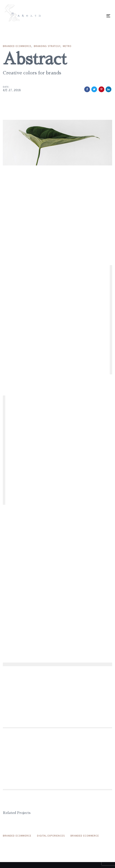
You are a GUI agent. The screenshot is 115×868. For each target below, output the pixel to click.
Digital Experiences (51, 836)
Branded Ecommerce (17, 46)
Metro (67, 46)
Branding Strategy (47, 46)
